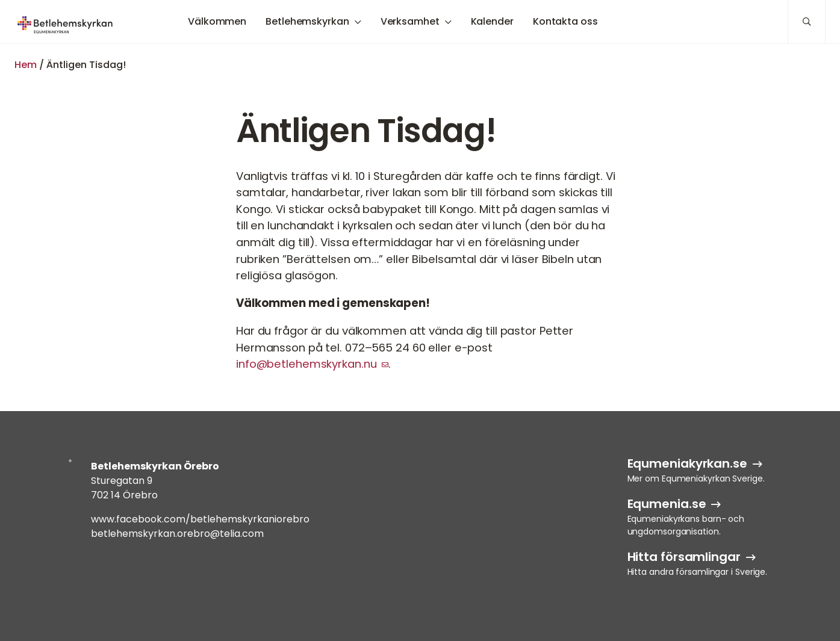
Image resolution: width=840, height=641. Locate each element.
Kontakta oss (565, 21)
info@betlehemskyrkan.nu (306, 364)
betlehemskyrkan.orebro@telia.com (177, 534)
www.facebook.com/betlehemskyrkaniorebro (200, 519)
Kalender (492, 21)
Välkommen (217, 21)
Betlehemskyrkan (307, 21)
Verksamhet (410, 21)
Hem (26, 65)
